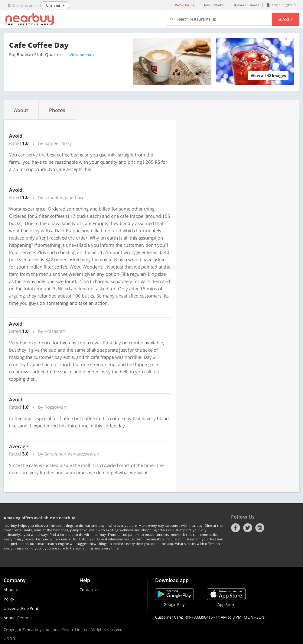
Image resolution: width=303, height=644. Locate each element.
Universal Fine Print (21, 608)
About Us (12, 590)
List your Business (245, 5)
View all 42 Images (268, 76)
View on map (82, 55)
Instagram (260, 528)
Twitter (248, 528)
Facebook (236, 528)
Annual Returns (18, 618)
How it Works (213, 5)
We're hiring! (185, 5)
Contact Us (89, 590)
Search (286, 19)
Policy (9, 599)
